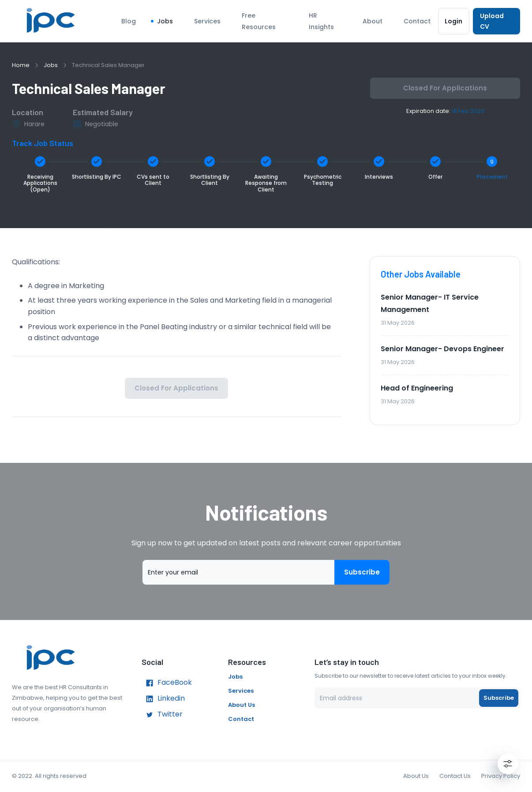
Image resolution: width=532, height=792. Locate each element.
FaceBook (167, 683)
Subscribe (362, 572)
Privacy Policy (501, 776)
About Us (242, 705)
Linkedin (163, 699)
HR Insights (321, 21)
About (373, 21)
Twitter (162, 715)
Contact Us (455, 776)
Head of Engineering (417, 388)
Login (454, 21)
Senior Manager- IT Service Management (430, 303)
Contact (417, 21)
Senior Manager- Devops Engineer (442, 349)
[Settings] (508, 764)
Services (207, 21)
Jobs (165, 21)
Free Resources (259, 21)
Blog (129, 21)
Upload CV (496, 21)
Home (21, 65)
